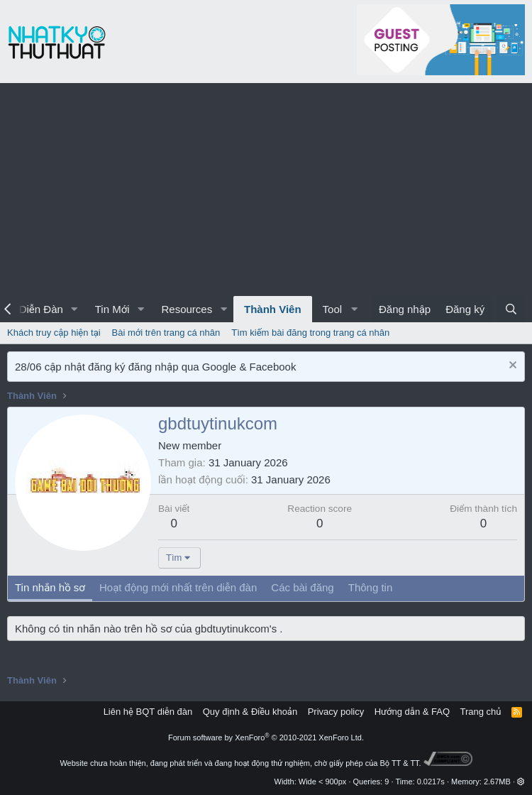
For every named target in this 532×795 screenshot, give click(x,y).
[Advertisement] (266, 190)
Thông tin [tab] (371, 587)
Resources (187, 309)
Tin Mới (112, 309)
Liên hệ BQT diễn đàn (148, 712)
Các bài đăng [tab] (302, 587)
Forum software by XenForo (266, 738)
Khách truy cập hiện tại (54, 333)
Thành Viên (273, 309)
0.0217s (431, 782)
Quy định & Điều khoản (250, 712)
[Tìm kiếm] (511, 309)
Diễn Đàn (41, 309)
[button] (74, 309)
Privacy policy (336, 712)
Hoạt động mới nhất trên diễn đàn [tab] (178, 587)
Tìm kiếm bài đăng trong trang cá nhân (310, 333)
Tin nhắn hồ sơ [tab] (50, 587)
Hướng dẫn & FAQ (412, 712)
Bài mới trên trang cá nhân (166, 333)
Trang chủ (481, 712)
